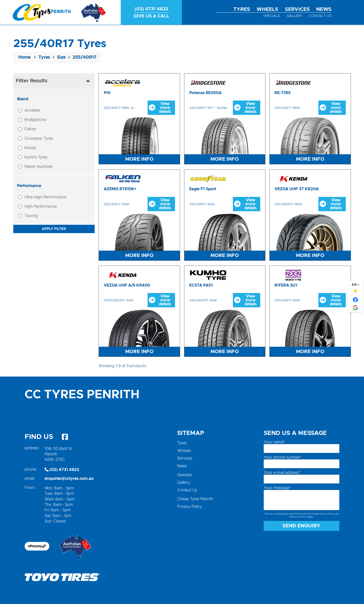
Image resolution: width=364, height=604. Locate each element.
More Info (139, 159)
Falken (30, 129)
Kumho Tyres (36, 157)
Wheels (267, 9)
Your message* (277, 488)
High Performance (41, 207)
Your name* (274, 442)
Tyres (242, 9)
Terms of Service (298, 517)
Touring (31, 216)
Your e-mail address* (282, 473)
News (324, 9)
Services (297, 9)
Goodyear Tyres (39, 138)
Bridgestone (35, 120)
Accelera (32, 110)
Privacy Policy (190, 507)
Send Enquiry (301, 526)
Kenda (30, 148)
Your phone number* (283, 457)
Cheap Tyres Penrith (195, 499)
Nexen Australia (38, 167)
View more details (160, 108)
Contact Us (320, 16)
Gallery (295, 16)
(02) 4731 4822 (62, 470)
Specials (272, 16)
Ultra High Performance (45, 197)
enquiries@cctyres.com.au (69, 479)
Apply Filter (54, 229)
